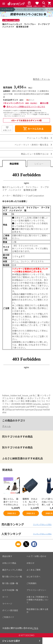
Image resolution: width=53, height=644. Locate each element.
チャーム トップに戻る (38, 138)
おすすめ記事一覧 (10, 590)
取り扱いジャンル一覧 (12, 576)
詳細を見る (12, 513)
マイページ (7, 604)
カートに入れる (33, 129)
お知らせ (31, 563)
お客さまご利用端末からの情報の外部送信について (37, 600)
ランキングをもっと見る (42, 524)
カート (5, 597)
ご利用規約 (32, 583)
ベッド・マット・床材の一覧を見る (32, 145)
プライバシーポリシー (36, 590)
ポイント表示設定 (10, 610)
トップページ (7, 9)
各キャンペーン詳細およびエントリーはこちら (26, 106)
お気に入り (7, 130)
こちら (35, 628)
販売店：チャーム (41, 79)
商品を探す (7, 556)
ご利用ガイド (8, 617)
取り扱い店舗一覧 (10, 583)
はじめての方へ (33, 576)
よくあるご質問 (33, 570)
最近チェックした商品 (12, 570)
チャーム (6, 426)
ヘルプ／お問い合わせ (36, 556)
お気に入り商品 (9, 563)
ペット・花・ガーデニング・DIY (30, 9)
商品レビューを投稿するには (35, 154)
